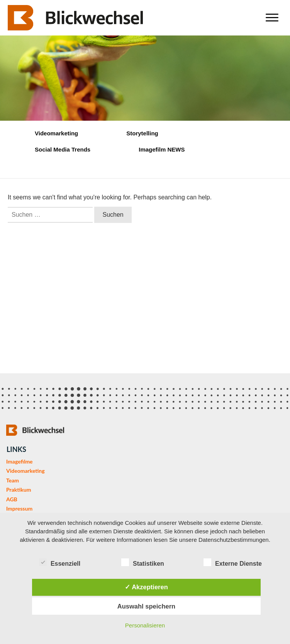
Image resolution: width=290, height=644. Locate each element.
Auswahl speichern (146, 606)
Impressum (19, 508)
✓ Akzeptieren (146, 587)
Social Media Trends (63, 149)
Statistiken (143, 562)
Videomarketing (56, 133)
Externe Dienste (233, 562)
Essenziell (60, 562)
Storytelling (142, 133)
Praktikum (19, 490)
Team (13, 480)
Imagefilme (20, 461)
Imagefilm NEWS (162, 149)
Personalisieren (145, 625)
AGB (12, 499)
